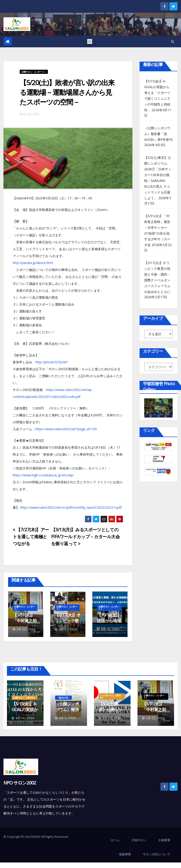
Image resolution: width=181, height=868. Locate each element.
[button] (173, 41)
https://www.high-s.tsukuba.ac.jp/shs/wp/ (43, 475)
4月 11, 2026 (25, 718)
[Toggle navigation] (90, 41)
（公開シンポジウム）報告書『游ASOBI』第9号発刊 (158, 134)
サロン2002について (157, 854)
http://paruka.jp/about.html (33, 263)
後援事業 (125, 854)
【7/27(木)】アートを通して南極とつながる (31, 536)
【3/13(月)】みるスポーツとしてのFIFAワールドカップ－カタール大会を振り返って (86, 536)
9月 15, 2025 (110, 629)
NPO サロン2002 (20, 783)
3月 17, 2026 (112, 718)
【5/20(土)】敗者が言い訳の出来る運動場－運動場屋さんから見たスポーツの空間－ (67, 92)
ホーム (115, 840)
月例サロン (139, 840)
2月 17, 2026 (68, 629)
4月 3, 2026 (67, 718)
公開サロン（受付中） (25, 698)
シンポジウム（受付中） (110, 697)
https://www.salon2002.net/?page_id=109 (66, 429)
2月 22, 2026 (26, 629)
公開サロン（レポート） (34, 72)
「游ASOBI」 (63, 698)
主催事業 (164, 840)
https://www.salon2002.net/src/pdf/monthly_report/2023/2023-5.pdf (71, 507)
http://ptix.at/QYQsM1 (52, 362)
